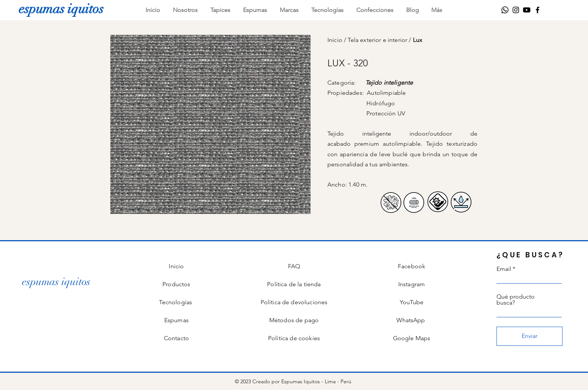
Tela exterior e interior (378, 40)
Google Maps (412, 338)
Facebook (412, 266)
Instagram (412, 284)
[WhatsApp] (505, 10)
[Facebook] (538, 10)
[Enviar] (529, 336)
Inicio (336, 40)
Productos (176, 284)
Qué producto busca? (516, 300)
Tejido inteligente (389, 83)
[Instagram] (516, 10)
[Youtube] (527, 10)
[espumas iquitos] (61, 9)
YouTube (412, 302)
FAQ (294, 266)
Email (504, 269)
